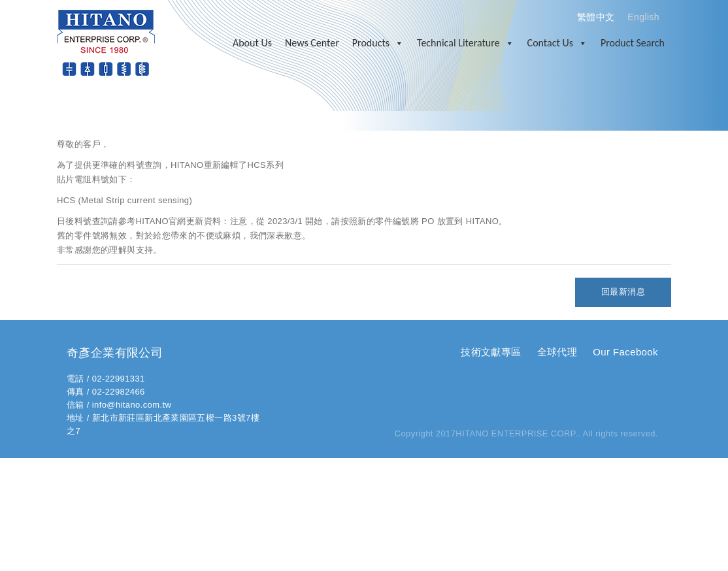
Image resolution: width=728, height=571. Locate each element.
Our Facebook (625, 352)
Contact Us (557, 43)
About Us (252, 43)
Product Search (633, 43)
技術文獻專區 (491, 352)
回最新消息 (623, 292)
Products (378, 43)
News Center (312, 43)
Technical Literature (466, 43)
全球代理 (557, 352)
